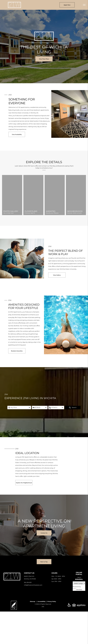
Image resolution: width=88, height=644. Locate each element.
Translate (77, 589)
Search (73, 408)
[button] (19, 408)
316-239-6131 (28, 582)
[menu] (84, 5)
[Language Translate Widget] (79, 583)
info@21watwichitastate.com (33, 585)
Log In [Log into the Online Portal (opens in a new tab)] (79, 577)
